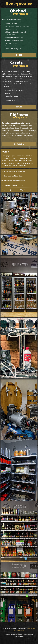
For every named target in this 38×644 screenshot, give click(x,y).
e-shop (19, 55)
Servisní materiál (11, 29)
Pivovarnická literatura (13, 46)
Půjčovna (19, 144)
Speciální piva (10, 35)
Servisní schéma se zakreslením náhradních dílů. (16, 100)
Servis (19, 107)
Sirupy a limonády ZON (13, 49)
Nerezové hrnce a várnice (14, 40)
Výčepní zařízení (11, 24)
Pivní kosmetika (11, 43)
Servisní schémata (11, 96)
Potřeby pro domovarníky (14, 38)
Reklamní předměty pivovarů (15, 32)
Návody (7, 93)
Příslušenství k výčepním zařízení (17, 26)
